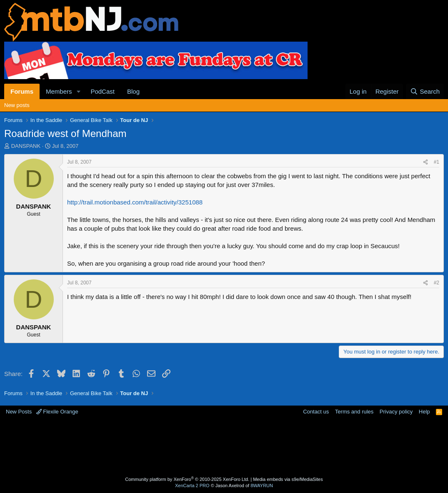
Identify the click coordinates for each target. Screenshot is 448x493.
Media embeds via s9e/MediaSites (288, 479)
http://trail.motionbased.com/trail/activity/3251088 (135, 202)
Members (59, 91)
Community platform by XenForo (187, 479)
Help (424, 412)
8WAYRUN (262, 486)
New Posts (19, 412)
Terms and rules (354, 412)
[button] (78, 91)
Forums (22, 91)
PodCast (103, 91)
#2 (437, 283)
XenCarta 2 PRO (192, 486)
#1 (437, 162)
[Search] (425, 91)
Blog (133, 91)
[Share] (425, 162)
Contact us (316, 412)
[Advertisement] (224, 447)
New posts (17, 105)
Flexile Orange (57, 412)
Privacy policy (396, 412)
